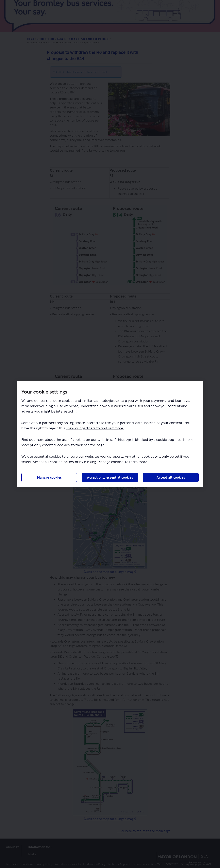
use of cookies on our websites (87, 440)
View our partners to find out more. (95, 428)
